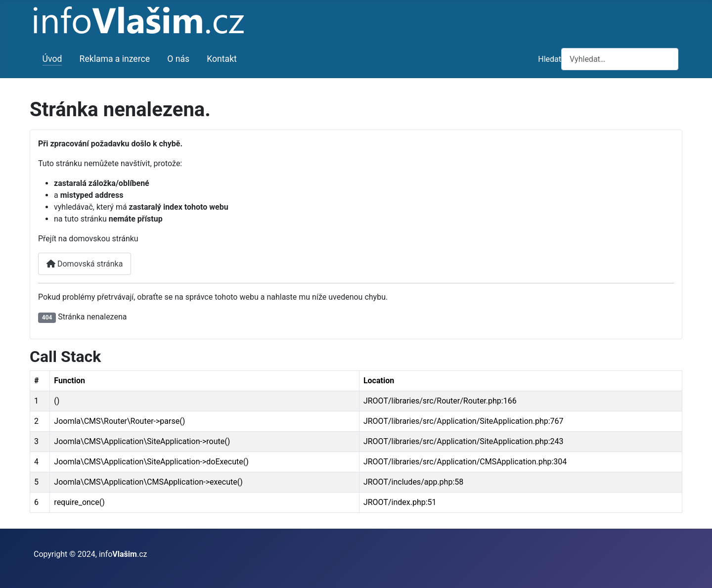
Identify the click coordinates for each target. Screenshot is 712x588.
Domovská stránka (85, 264)
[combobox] (620, 59)
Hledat (550, 59)
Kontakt (222, 59)
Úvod (52, 59)
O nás (178, 59)
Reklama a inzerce (115, 59)
